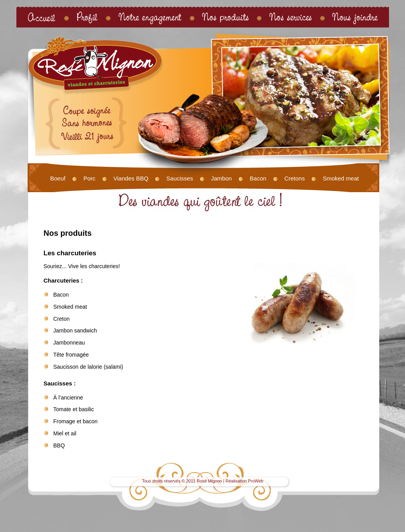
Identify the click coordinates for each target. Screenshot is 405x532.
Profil (87, 17)
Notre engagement (150, 17)
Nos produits (226, 17)
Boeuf (58, 178)
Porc (90, 178)
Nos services (291, 17)
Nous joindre (355, 17)
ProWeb (256, 481)
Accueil (42, 17)
